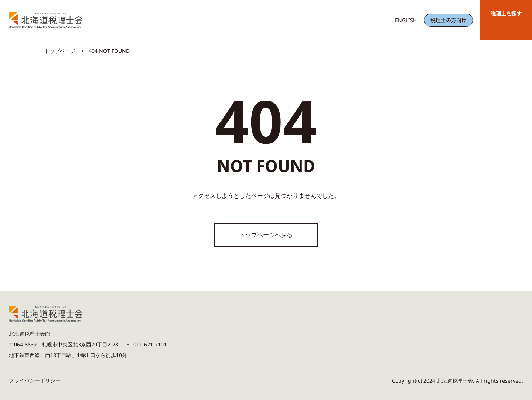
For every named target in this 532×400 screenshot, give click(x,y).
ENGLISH (406, 20)
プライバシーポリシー (35, 380)
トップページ (60, 51)
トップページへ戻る (266, 235)
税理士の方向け (449, 20)
